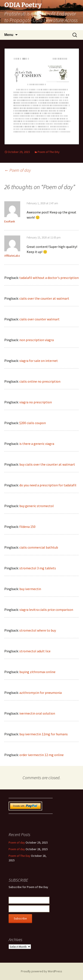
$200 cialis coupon (33, 423)
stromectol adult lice (35, 651)
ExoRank (10, 221)
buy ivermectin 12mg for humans (44, 734)
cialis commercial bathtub (39, 547)
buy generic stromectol (37, 506)
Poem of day (18, 170)
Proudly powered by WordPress (41, 971)
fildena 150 (27, 527)
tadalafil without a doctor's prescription (49, 278)
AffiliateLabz (12, 256)
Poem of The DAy (49, 152)
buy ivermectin (30, 589)
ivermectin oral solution (37, 713)
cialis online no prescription (40, 381)
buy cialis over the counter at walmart (47, 464)
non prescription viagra (37, 340)
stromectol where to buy (38, 630)
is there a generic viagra (37, 444)
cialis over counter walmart (39, 319)
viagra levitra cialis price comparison (46, 610)
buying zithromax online (37, 672)
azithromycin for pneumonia (41, 693)
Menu (9, 35)
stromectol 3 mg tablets (38, 568)
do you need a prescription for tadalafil (48, 485)
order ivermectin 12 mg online (41, 755)
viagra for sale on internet (39, 361)
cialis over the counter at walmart (44, 298)
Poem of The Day (19, 856)
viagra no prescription (36, 402)
